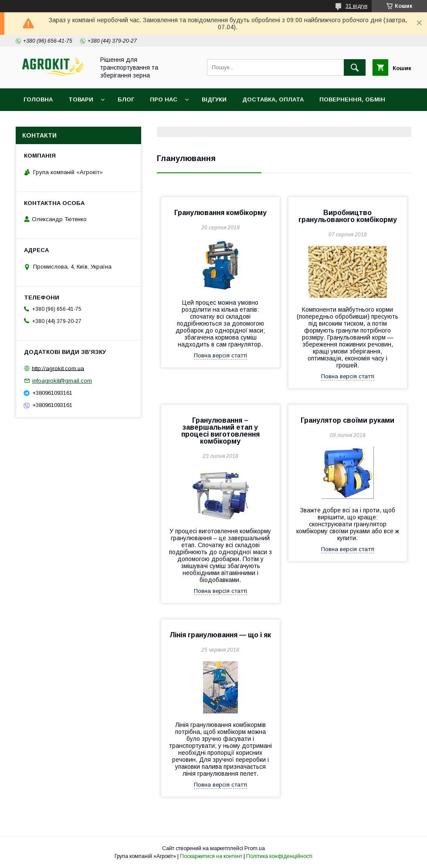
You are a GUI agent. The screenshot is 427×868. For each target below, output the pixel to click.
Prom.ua (255, 848)
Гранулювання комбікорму (220, 213)
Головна (38, 99)
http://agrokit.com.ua (58, 368)
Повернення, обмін (352, 99)
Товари (81, 99)
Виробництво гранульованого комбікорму (348, 216)
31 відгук (356, 6)
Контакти (40, 122)
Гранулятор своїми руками (347, 420)
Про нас (164, 99)
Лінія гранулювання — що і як (220, 635)
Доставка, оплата (273, 99)
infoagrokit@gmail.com (62, 381)
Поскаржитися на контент (211, 856)
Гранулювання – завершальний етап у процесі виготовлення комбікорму (220, 431)
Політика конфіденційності (279, 856)
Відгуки (214, 99)
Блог (126, 99)
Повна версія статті (220, 355)
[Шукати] (355, 67)
